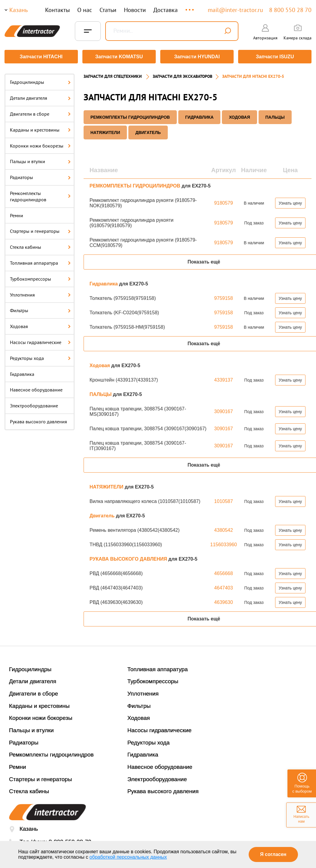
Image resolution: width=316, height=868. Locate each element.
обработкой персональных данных (128, 857)
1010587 (223, 500)
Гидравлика (22, 373)
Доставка (166, 10)
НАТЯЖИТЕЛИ (105, 131)
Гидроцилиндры (40, 81)
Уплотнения (40, 293)
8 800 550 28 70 (290, 10)
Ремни (17, 214)
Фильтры (40, 309)
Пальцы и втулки (40, 160)
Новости (135, 10)
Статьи (108, 10)
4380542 (223, 529)
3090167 (223, 410)
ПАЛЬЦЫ (275, 116)
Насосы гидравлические (40, 341)
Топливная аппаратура (40, 262)
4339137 (223, 378)
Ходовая (40, 325)
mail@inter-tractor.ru (235, 10)
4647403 (223, 586)
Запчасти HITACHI (41, 57)
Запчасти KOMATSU (119, 57)
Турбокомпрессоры (40, 277)
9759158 (223, 297)
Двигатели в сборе (40, 113)
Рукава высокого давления (38, 420)
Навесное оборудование (36, 388)
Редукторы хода (40, 357)
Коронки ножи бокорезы (40, 144)
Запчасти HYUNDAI (197, 57)
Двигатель (148, 131)
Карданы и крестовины (40, 128)
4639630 (223, 601)
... (190, 7)
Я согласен (273, 854)
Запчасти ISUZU (275, 57)
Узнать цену (290, 202)
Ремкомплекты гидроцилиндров (40, 195)
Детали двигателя (40, 97)
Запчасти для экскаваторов (183, 75)
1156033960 (224, 543)
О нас (85, 10)
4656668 (223, 572)
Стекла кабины (40, 246)
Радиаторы (40, 176)
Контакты (57, 10)
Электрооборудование (34, 404)
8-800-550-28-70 (70, 841)
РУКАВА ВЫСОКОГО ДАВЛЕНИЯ (129, 557)
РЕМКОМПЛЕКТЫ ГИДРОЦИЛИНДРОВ (130, 116)
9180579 (223, 201)
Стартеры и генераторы (40, 230)
